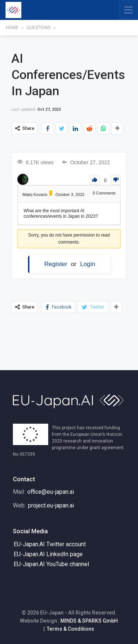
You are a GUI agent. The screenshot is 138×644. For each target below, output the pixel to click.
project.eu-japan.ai (51, 505)
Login (88, 264)
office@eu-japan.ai (51, 492)
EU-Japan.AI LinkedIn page (48, 554)
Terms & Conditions (70, 629)
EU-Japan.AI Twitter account (50, 544)
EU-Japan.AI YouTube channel (51, 564)
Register (56, 264)
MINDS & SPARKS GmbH (89, 621)
